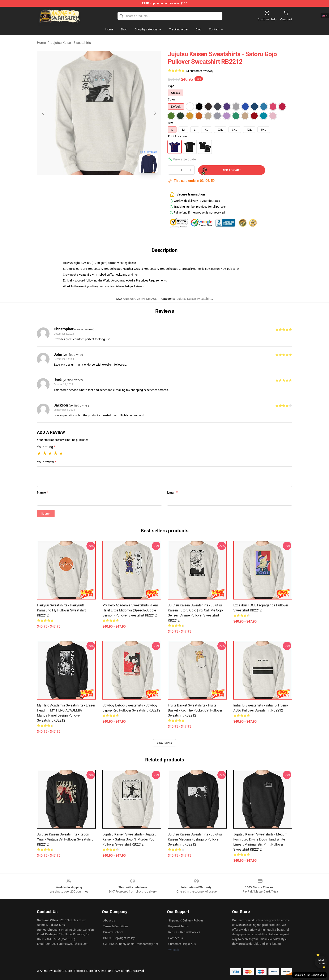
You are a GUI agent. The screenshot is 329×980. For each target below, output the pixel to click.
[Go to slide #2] (110, 185)
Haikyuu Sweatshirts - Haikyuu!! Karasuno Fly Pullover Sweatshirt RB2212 (61, 610)
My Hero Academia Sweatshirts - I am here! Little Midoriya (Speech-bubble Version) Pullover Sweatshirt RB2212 (130, 610)
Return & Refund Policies (184, 932)
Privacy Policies (113, 932)
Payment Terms (178, 926)
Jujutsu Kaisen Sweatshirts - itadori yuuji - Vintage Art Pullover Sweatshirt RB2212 (65, 839)
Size (171, 123)
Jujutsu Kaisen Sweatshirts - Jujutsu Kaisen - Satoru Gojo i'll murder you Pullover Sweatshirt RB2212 (129, 839)
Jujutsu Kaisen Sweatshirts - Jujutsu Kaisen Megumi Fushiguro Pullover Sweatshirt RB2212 (195, 839)
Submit (46, 513)
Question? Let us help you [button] (309, 975)
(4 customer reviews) (200, 71)
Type (171, 86)
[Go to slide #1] (88, 185)
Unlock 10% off (321, 962)
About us (109, 920)
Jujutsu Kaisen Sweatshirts (71, 43)
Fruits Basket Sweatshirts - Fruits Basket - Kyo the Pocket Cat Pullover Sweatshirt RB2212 (195, 710)
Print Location (177, 136)
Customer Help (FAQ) (182, 944)
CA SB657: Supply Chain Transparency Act (131, 944)
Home (41, 43)
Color (171, 99)
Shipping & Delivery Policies (186, 920)
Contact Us (176, 938)
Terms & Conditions (116, 926)
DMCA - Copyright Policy (119, 938)
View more (165, 743)
